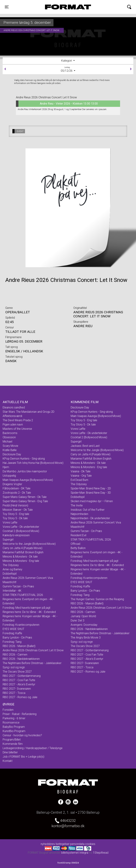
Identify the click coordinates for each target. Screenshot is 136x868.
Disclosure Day (12, 454)
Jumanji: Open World (83, 616)
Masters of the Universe (17, 429)
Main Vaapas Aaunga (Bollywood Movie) (28, 480)
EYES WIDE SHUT (13, 629)
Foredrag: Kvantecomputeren (21, 625)
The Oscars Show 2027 (17, 672)
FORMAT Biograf (60, 7)
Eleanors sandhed (14, 407)
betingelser (63, 844)
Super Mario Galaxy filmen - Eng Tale (25, 501)
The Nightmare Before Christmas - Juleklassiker (32, 663)
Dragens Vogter (12, 484)
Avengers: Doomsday (84, 625)
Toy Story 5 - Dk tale (15, 518)
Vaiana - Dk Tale (81, 471)
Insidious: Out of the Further (88, 510)
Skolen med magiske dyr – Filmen (92, 501)
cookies (90, 844)
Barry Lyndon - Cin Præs (17, 638)
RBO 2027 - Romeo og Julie (20, 697)
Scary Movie (10, 446)
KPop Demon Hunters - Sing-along (24, 459)
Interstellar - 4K (12, 591)
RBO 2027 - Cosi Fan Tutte (19, 680)
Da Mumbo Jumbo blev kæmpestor (25, 471)
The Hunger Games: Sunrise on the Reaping (97, 599)
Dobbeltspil (10, 574)
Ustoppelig (9, 476)
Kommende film (13, 744)
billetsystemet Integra (75, 853)
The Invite (77, 505)
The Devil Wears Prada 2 (18, 420)
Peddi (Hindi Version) (15, 505)
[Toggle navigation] (7, 7)
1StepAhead (101, 853)
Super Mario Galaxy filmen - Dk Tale (25, 497)
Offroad (75, 544)
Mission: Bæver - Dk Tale (18, 510)
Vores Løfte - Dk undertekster (21, 527)
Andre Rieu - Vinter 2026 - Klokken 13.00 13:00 (57, 104)
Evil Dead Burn (79, 480)
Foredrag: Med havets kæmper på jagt (26, 608)
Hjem (6, 467)
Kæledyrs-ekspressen (16, 535)
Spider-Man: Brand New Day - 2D (91, 488)
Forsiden (8, 710)
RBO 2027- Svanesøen (17, 689)
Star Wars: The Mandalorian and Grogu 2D (29, 412)
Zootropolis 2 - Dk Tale (17, 493)
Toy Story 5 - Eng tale (16, 514)
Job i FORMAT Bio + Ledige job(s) (23, 757)
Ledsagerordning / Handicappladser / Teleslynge (33, 748)
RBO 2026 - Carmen (15, 655)
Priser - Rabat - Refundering (20, 714)
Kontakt (8, 761)
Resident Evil (78, 535)
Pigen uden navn (13, 425)
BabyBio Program (14, 727)
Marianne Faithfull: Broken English (23, 552)
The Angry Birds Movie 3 (86, 638)
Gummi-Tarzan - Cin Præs (18, 586)
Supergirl (8, 540)
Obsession (9, 437)
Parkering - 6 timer (14, 718)
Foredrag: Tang (12, 642)
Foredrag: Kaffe (12, 633)
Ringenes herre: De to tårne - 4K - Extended (29, 612)
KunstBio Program (14, 731)
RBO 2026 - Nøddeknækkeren (21, 659)
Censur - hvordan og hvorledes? (22, 735)
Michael (7, 442)
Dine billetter (10, 752)
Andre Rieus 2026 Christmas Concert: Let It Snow (33, 650)
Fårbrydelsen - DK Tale (17, 488)
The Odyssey (11, 565)
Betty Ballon (78, 548)
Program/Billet (12, 740)
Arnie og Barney (12, 569)
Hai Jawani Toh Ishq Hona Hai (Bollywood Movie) (33, 463)
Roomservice (11, 723)
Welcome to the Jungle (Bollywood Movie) (29, 544)
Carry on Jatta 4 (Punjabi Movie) (22, 548)
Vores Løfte (10, 522)
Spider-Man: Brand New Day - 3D (91, 493)
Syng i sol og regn (14, 667)
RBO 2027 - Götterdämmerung (22, 676)
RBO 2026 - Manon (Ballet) (19, 646)
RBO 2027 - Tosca (14, 693)
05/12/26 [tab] (68, 69)
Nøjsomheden (79, 514)
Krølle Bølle (10, 450)
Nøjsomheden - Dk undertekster (90, 518)
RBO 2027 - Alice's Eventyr (19, 684)
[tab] (68, 61)
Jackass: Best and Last (85, 446)
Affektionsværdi (12, 416)
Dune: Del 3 (77, 620)
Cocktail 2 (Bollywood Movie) (21, 531)
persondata (77, 844)
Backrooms (10, 433)
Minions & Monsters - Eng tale (21, 561)
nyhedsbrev (48, 844)
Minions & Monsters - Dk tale (20, 557)
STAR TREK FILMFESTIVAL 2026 (23, 595)
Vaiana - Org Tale (81, 476)
